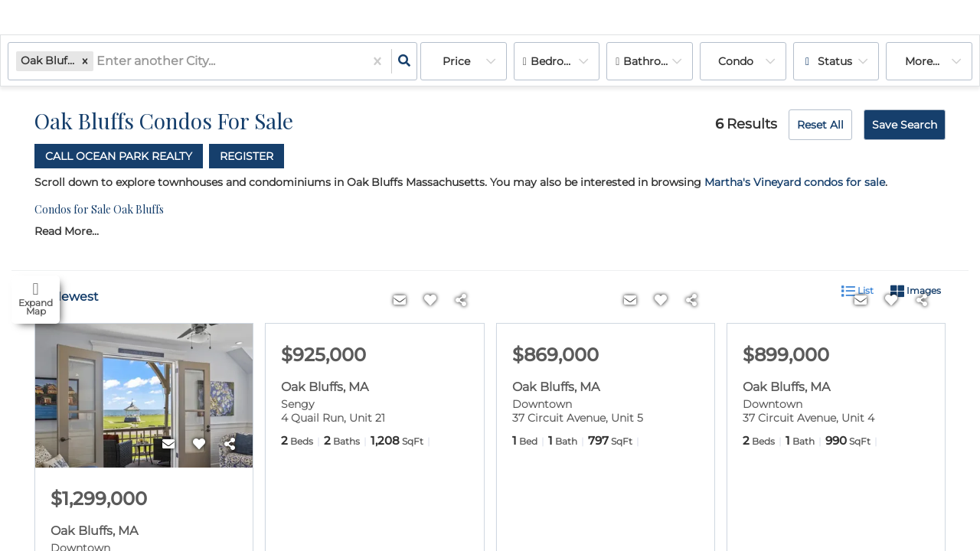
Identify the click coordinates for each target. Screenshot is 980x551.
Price (456, 61)
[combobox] (98, 62)
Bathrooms (654, 61)
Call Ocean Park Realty (119, 156)
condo (736, 61)
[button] (85, 61)
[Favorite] (199, 446)
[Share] (230, 446)
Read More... (67, 232)
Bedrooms (559, 61)
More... (922, 61)
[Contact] (168, 446)
